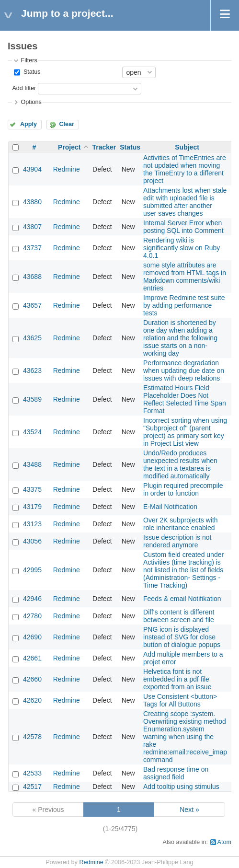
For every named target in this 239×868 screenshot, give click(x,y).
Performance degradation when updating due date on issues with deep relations (184, 370)
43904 (32, 169)
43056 (32, 541)
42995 (32, 570)
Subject (187, 147)
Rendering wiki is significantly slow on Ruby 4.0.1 (182, 248)
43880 (32, 202)
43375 (32, 489)
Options (31, 102)
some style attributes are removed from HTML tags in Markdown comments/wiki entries (185, 277)
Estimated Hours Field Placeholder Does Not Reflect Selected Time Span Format (185, 399)
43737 (32, 248)
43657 (32, 305)
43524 (32, 432)
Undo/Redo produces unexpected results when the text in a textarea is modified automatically (180, 464)
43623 (32, 370)
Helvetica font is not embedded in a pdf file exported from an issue (177, 679)
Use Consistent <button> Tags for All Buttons (180, 700)
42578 (32, 737)
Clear (67, 124)
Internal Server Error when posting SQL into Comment (183, 227)
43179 (32, 507)
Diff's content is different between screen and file (179, 616)
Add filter (24, 88)
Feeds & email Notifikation (182, 599)
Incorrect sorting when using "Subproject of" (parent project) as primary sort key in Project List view (185, 432)
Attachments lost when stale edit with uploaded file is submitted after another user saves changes (185, 202)
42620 (32, 700)
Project (69, 147)
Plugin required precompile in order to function (183, 489)
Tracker (104, 147)
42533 (32, 773)
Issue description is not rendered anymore (177, 541)
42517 (32, 787)
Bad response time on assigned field (176, 773)
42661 (32, 658)
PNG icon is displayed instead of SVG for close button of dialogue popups (182, 637)
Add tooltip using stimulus (181, 787)
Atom (224, 842)
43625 (32, 338)
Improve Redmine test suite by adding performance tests (184, 305)
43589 (32, 399)
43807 (32, 227)
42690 (32, 637)
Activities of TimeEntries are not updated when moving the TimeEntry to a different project (185, 169)
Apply (28, 124)
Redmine (67, 169)
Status (31, 72)
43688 (32, 277)
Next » (189, 810)
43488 (32, 464)
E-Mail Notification (170, 507)
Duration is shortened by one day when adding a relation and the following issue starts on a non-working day (180, 338)
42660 (32, 679)
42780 (32, 616)
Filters (29, 60)
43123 (32, 524)
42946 (32, 599)
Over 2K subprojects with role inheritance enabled (181, 524)
